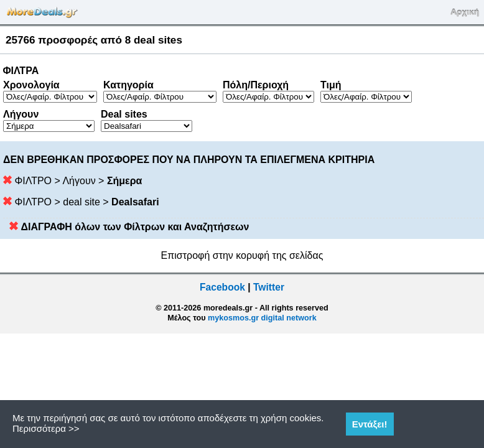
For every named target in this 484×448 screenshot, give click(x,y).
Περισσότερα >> (46, 428)
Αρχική (465, 12)
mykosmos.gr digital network (262, 318)
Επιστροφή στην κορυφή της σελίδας (242, 255)
